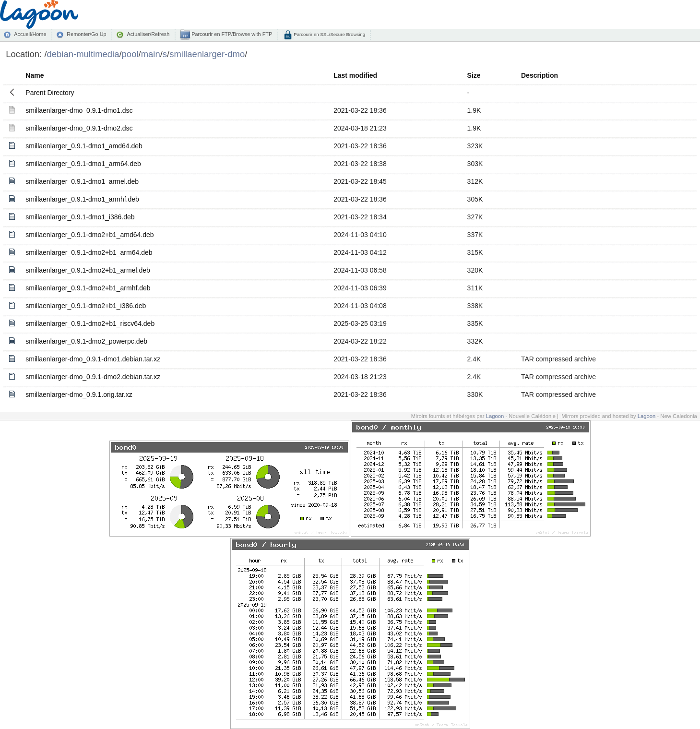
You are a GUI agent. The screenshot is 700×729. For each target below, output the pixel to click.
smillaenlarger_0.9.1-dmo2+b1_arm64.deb (89, 252)
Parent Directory (50, 93)
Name (35, 75)
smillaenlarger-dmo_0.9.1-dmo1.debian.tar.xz (93, 359)
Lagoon (495, 416)
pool (130, 54)
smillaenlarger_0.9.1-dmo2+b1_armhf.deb (88, 288)
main (151, 54)
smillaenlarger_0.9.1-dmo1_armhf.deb (82, 199)
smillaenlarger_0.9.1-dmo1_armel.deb (82, 181)
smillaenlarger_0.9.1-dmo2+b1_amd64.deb (89, 235)
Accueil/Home (30, 34)
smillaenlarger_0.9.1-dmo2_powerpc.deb (86, 341)
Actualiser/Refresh (148, 34)
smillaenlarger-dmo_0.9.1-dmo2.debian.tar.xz (93, 377)
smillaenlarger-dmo (207, 54)
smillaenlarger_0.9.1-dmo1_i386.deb (80, 217)
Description (540, 75)
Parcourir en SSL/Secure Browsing (329, 34)
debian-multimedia (83, 54)
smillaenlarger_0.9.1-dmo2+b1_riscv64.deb (90, 323)
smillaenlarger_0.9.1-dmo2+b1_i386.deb (86, 306)
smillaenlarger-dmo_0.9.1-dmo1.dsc (79, 110)
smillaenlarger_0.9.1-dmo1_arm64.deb (83, 164)
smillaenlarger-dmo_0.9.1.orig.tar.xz (79, 394)
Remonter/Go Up (86, 34)
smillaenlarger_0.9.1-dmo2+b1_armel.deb (88, 270)
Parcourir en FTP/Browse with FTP (231, 34)
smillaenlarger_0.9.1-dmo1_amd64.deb (84, 146)
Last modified (355, 75)
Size (474, 75)
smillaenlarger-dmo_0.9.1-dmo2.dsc (79, 128)
